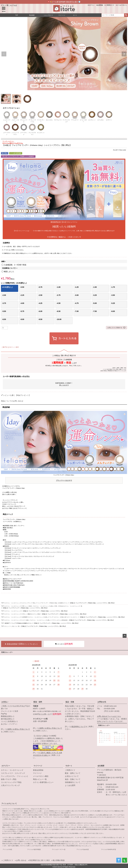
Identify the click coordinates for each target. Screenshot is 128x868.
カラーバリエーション (11, 108)
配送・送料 (38, 702)
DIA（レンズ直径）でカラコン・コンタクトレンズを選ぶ (38, 606)
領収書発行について (73, 782)
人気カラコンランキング (10, 785)
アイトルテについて (9, 804)
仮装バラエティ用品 (9, 779)
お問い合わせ (21, 860)
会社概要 (101, 766)
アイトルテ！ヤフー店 (59, 849)
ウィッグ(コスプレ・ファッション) (14, 776)
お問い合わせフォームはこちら (109, 716)
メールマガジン (122, 5)
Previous (4, 54)
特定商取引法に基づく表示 (39, 860)
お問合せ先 (102, 702)
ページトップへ (125, 636)
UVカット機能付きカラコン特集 (31, 614)
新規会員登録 (38, 770)
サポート (69, 766)
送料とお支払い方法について (19, 729)
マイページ (38, 766)
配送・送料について (73, 773)
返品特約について (79, 727)
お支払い (5, 702)
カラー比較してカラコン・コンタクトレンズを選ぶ (36, 620)
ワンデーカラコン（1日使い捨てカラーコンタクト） (64, 617)
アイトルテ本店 (7, 849)
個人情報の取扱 (59, 860)
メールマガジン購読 (41, 776)
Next (124, 54)
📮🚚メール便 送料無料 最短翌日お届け (64, 2)
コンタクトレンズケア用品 (11, 782)
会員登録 (100, 5)
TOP (2, 603)
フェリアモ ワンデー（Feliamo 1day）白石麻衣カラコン (53, 603)
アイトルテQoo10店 (83, 849)
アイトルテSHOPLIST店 (109, 849)
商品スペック (8, 514)
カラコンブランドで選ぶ (29, 603)
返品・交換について (73, 779)
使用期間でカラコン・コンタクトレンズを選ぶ (35, 617)
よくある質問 (70, 785)
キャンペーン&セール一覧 (12, 626)
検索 (126, 15)
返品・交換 (70, 702)
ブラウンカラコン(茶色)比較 (60, 620)
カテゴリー (6, 766)
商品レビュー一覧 (40, 779)
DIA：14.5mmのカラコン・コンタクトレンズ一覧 (69, 606)
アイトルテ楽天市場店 (34, 849)
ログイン (92, 5)
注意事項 (6, 243)
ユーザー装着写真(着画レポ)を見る (16, 376)
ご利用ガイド (110, 5)
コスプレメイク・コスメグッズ (13, 773)
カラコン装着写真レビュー (43, 782)
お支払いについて (72, 776)
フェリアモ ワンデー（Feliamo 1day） (64, 478)
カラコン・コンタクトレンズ (13, 603)
